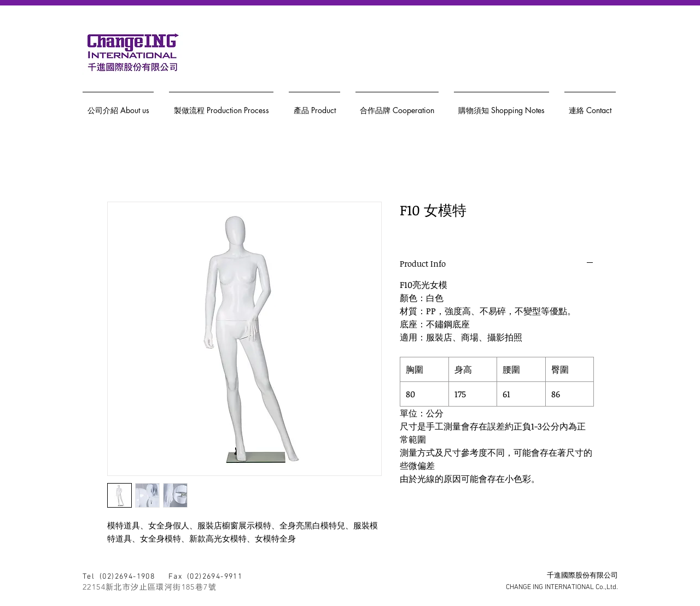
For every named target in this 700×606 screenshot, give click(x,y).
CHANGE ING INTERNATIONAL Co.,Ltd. (562, 587)
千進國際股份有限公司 (582, 576)
